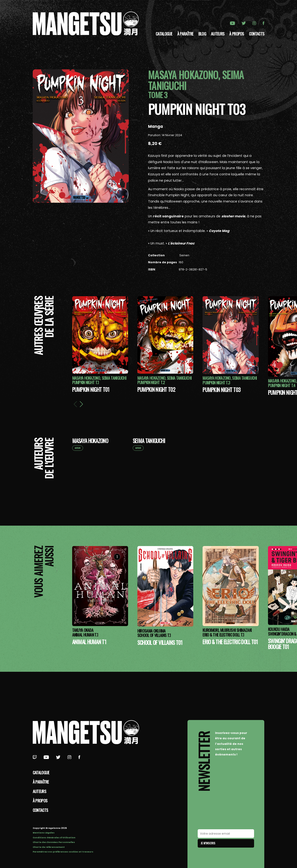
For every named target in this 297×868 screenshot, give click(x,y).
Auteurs (218, 34)
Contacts (257, 34)
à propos (237, 34)
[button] (81, 404)
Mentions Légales (44, 833)
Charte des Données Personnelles (54, 842)
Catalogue (164, 34)
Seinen (184, 255)
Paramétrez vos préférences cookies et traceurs (63, 852)
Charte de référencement (49, 847)
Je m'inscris (208, 843)
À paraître (185, 34)
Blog (202, 34)
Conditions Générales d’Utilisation (54, 838)
